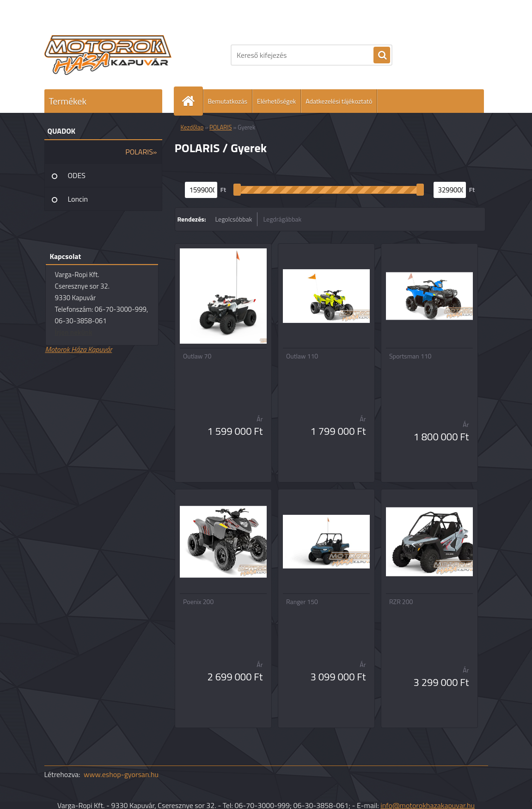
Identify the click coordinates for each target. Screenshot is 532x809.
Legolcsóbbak (233, 219)
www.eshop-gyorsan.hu (121, 774)
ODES (77, 175)
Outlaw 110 (302, 356)
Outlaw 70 (197, 356)
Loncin (78, 199)
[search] (382, 56)
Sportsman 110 (410, 356)
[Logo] (108, 55)
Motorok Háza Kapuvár (79, 349)
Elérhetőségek (276, 101)
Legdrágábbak (282, 219)
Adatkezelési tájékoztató (339, 101)
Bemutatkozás (228, 101)
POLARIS (221, 127)
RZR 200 (401, 602)
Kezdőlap (192, 127)
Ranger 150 (302, 602)
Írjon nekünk (74, 332)
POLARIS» (141, 152)
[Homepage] (192, 101)
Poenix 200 (198, 602)
